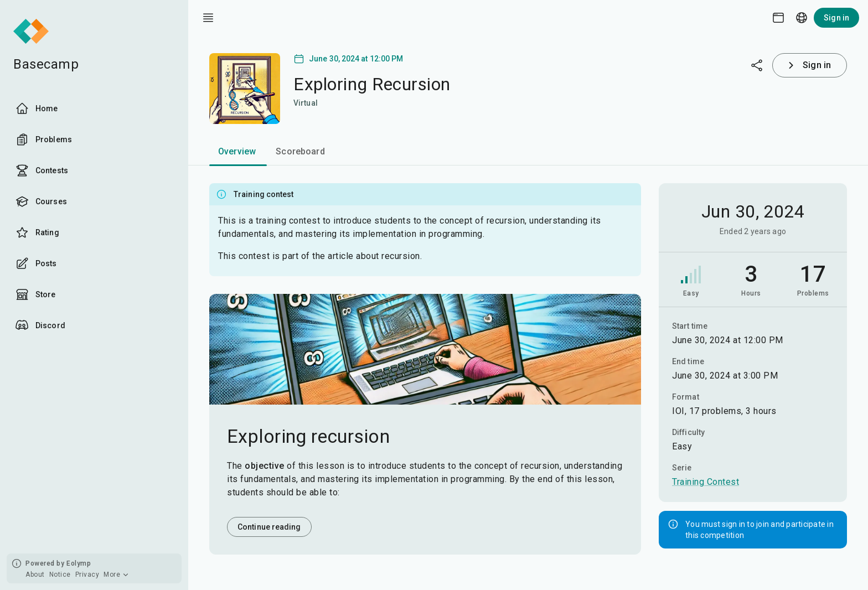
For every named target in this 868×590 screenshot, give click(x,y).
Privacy (87, 575)
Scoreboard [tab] (300, 151)
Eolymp (79, 563)
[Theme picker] (778, 18)
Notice (60, 575)
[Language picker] (802, 18)
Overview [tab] (237, 151)
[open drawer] (208, 18)
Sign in (836, 18)
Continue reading (269, 527)
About (35, 575)
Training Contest (706, 482)
